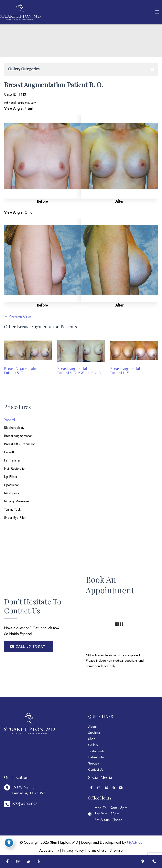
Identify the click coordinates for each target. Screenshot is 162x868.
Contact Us (96, 770)
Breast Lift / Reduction (20, 444)
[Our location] (143, 861)
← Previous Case (18, 316)
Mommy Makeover (17, 501)
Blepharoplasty (14, 428)
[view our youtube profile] (121, 788)
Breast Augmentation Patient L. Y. (128, 371)
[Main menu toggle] (157, 12)
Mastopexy (12, 493)
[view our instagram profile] (99, 788)
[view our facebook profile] (91, 788)
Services (94, 733)
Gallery (93, 745)
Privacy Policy (73, 850)
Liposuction (12, 485)
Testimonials (96, 751)
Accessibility (49, 850)
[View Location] (24, 790)
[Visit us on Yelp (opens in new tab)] (39, 861)
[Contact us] (154, 861)
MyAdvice (135, 842)
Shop (92, 739)
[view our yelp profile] (114, 788)
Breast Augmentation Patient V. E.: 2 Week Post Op (80, 371)
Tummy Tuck (12, 509)
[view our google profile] (106, 788)
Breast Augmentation (18, 436)
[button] (29, 647)
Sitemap (116, 850)
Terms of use (97, 850)
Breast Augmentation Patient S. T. (22, 371)
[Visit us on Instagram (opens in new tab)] (18, 861)
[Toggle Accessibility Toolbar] (9, 843)
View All (10, 419)
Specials (94, 763)
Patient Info (96, 757)
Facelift (9, 452)
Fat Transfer (12, 460)
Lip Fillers (10, 477)
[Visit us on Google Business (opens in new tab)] (29, 861)
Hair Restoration (15, 469)
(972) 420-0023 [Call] (25, 804)
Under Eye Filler (15, 518)
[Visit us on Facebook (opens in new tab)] (7, 861)
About (92, 727)
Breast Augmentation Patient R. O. (53, 85)
